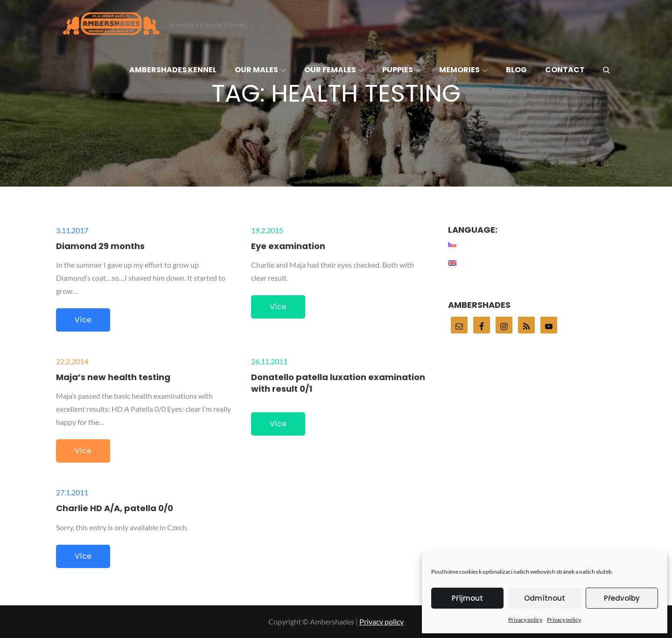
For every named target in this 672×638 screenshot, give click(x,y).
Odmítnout (545, 598)
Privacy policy (525, 620)
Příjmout (467, 598)
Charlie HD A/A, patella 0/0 (115, 508)
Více (83, 320)
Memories (463, 70)
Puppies (402, 70)
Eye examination (288, 246)
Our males (260, 70)
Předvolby (622, 598)
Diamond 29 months (100, 246)
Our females (334, 70)
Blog (516, 70)
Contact (565, 70)
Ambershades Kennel (173, 70)
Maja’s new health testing (113, 377)
